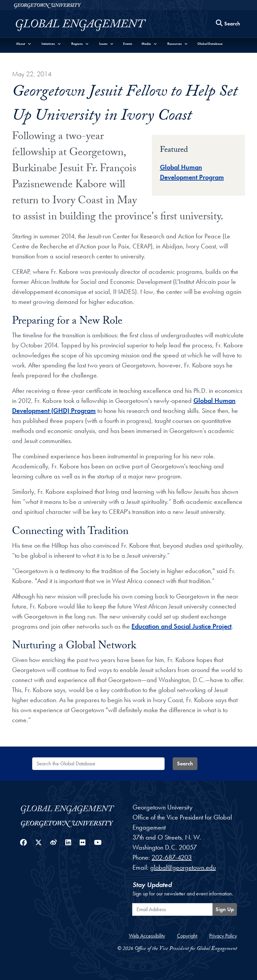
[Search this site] (228, 24)
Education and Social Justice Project (182, 626)
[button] (24, 44)
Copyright (187, 936)
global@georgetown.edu (183, 867)
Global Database (210, 44)
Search (185, 764)
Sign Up (225, 909)
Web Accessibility (147, 936)
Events (128, 44)
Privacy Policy (223, 936)
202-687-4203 (172, 857)
